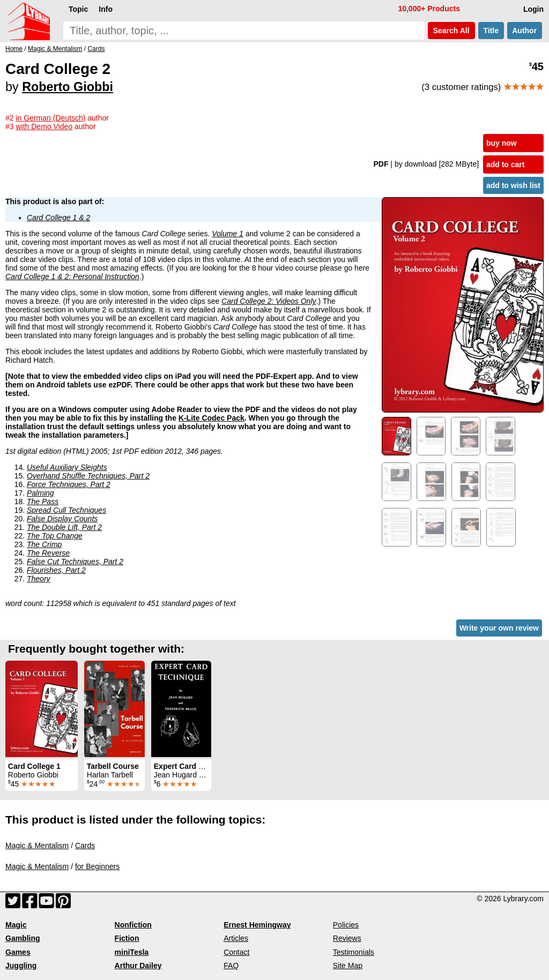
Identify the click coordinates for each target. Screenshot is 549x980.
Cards (85, 846)
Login (533, 9)
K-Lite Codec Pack (212, 418)
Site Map (348, 966)
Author (525, 31)
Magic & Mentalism (37, 846)
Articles (236, 938)
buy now (502, 143)
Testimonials (354, 952)
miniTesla (132, 952)
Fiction (127, 938)
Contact (236, 952)
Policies (346, 925)
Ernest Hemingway (257, 925)
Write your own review (499, 628)
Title (491, 31)
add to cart (506, 164)
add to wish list (513, 185)
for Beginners (97, 866)
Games (18, 952)
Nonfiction (133, 925)
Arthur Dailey (138, 966)
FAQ (231, 966)
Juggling (21, 966)
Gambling (23, 938)
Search (451, 31)
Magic (16, 925)
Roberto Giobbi (68, 87)
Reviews (347, 938)
